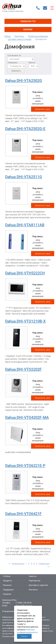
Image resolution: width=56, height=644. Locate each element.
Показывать (12, 63)
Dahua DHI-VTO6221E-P (25, 466)
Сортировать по (14, 55)
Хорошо (24, 636)
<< (9, 564)
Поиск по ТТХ (28, 21)
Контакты (33, 590)
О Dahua (7, 576)
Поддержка (8, 590)
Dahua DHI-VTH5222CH (25, 273)
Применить (16, 71)
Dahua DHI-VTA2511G (24, 177)
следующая (44, 564)
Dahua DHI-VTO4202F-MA (27, 417)
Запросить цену (43, 109)
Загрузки (7, 594)
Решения (7, 585)
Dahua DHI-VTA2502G (24, 81)
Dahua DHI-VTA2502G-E (25, 129)
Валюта (32, 63)
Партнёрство (35, 581)
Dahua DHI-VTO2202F (23, 369)
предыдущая (18, 564)
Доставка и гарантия (38, 585)
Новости (33, 576)
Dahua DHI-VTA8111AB (25, 225)
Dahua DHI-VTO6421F (23, 514)
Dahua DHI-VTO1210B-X (25, 321)
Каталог (28, 29)
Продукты (7, 581)
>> (49, 567)
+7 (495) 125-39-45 (23, 603)
